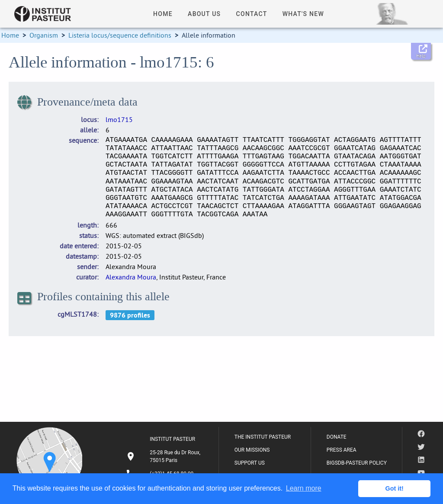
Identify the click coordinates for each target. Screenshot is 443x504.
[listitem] (164, 456)
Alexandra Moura (131, 277)
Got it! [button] (395, 488)
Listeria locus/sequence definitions (120, 35)
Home (10, 35)
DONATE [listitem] (337, 437)
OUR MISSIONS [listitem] (252, 450)
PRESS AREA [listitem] (342, 450)
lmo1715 (119, 119)
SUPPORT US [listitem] (250, 463)
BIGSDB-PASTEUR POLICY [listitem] (357, 463)
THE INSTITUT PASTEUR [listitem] (263, 437)
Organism (44, 35)
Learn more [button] (304, 488)
